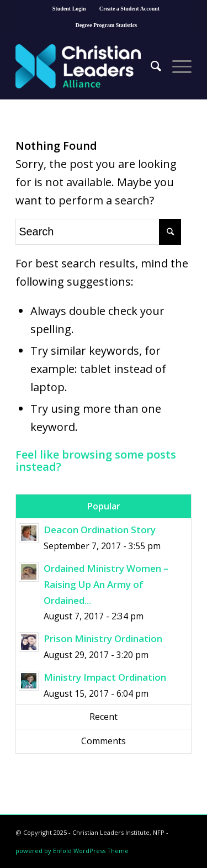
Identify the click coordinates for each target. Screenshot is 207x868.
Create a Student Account (130, 9)
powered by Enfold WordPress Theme (72, 851)
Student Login (69, 9)
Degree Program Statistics (106, 25)
